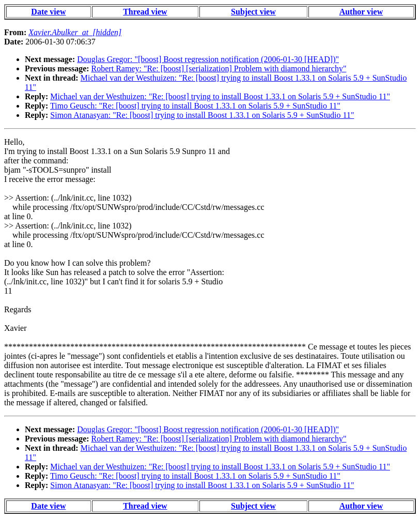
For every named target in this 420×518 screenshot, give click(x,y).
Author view (361, 12)
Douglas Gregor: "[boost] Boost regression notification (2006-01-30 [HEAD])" (208, 59)
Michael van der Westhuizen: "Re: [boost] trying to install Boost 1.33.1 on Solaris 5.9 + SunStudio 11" (220, 96)
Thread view (145, 12)
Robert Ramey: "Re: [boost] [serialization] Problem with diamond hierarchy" (219, 68)
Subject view (253, 12)
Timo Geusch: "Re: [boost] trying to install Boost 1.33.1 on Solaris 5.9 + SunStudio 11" (195, 106)
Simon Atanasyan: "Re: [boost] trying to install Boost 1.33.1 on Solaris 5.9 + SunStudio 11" (202, 115)
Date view (48, 12)
